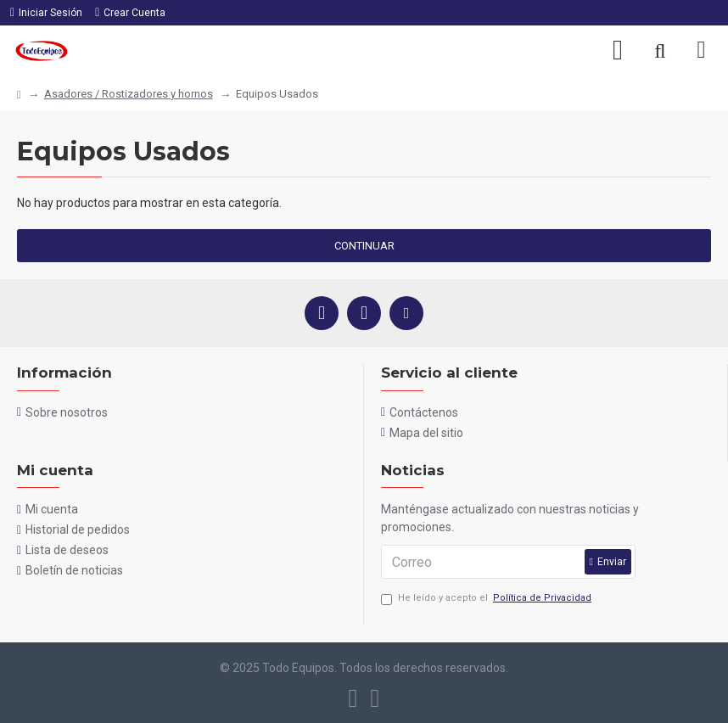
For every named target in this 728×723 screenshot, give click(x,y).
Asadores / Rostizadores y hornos (129, 94)
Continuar (364, 246)
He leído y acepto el (487, 599)
